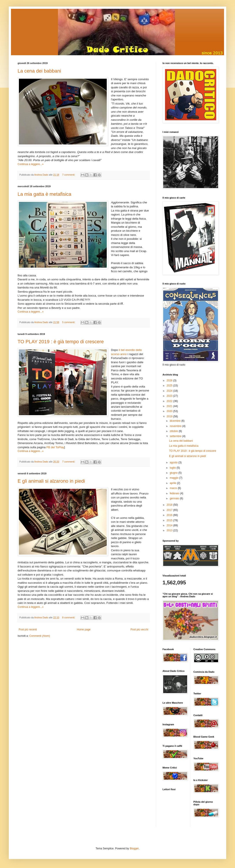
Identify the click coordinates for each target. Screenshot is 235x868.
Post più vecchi (139, 630)
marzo (174, 488)
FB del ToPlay (55, 447)
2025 (170, 386)
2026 (170, 381)
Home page (84, 630)
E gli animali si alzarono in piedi (51, 481)
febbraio (175, 493)
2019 (170, 416)
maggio (174, 478)
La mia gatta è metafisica (44, 194)
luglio (173, 468)
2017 (170, 510)
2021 (170, 406)
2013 (170, 530)
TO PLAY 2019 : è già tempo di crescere (61, 342)
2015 (170, 520)
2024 (170, 391)
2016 (170, 515)
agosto (174, 462)
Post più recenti (28, 630)
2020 (170, 411)
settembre (176, 436)
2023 (170, 396)
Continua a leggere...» (31, 164)
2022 (170, 401)
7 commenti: (69, 175)
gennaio (175, 498)
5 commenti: (69, 322)
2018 (170, 505)
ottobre (174, 431)
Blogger (134, 848)
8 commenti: (69, 617)
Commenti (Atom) (40, 636)
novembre (176, 426)
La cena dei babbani (39, 71)
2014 (170, 525)
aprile (173, 483)
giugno (174, 473)
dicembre (176, 421)
